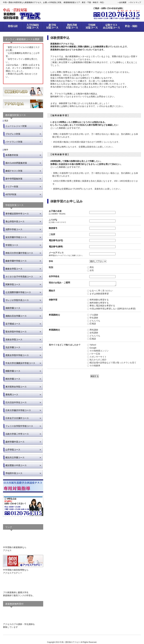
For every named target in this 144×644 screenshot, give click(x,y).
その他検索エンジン (99, 352)
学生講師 (94, 319)
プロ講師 (94, 316)
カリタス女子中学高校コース (19, 277)
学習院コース (12, 245)
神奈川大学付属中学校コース (19, 253)
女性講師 (94, 334)
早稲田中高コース (14, 473)
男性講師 (94, 331)
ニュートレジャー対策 (16, 126)
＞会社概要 (122, 2)
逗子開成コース (13, 324)
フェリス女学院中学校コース (19, 426)
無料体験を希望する (99, 304)
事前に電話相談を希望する (102, 306)
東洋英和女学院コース (16, 387)
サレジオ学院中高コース (17, 300)
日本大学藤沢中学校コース (18, 410)
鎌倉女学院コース (14, 269)
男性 (92, 267)
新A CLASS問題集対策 (16, 163)
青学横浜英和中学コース (17, 214)
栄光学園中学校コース (16, 237)
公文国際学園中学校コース (18, 292)
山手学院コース (13, 450)
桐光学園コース (13, 379)
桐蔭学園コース (13, 371)
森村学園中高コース (15, 442)
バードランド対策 (14, 142)
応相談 (93, 324)
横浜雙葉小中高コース (16, 465)
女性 (92, 270)
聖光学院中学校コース (16, 332)
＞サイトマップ (135, 2)
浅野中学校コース (14, 229)
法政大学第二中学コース (17, 434)
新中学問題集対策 (14, 179)
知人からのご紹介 (98, 361)
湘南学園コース (13, 308)
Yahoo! (93, 346)
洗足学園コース (13, 347)
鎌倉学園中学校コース (16, 261)
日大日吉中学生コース (16, 402)
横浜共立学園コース (15, 457)
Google (93, 349)
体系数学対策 (12, 155)
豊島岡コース (12, 395)
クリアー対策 (12, 187)
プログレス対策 (13, 134)
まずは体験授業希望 (99, 295)
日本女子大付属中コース (17, 418)
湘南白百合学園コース (16, 316)
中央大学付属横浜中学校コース (20, 363)
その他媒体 (95, 366)
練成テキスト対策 (14, 171)
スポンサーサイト (98, 358)
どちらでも (95, 322)
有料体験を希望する (99, 301)
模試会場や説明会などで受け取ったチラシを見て (113, 364)
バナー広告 (95, 355)
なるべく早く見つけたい (101, 292)
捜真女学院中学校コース (17, 355)
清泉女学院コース (14, 339)
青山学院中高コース (15, 221)
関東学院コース (13, 284)
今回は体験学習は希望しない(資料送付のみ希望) (112, 310)
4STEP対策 (11, 194)
